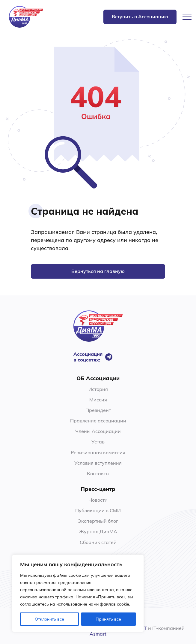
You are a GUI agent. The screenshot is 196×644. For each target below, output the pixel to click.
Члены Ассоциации (98, 431)
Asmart (98, 634)
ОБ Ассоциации (98, 378)
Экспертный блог (98, 521)
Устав (98, 442)
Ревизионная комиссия (98, 452)
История (98, 389)
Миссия (98, 400)
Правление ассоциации (98, 421)
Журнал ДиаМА (98, 531)
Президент (98, 410)
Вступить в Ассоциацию (140, 17)
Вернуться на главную (98, 271)
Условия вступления (98, 463)
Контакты (98, 473)
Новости (98, 500)
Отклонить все (49, 619)
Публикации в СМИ (98, 510)
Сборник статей (98, 542)
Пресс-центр (98, 489)
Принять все (108, 619)
